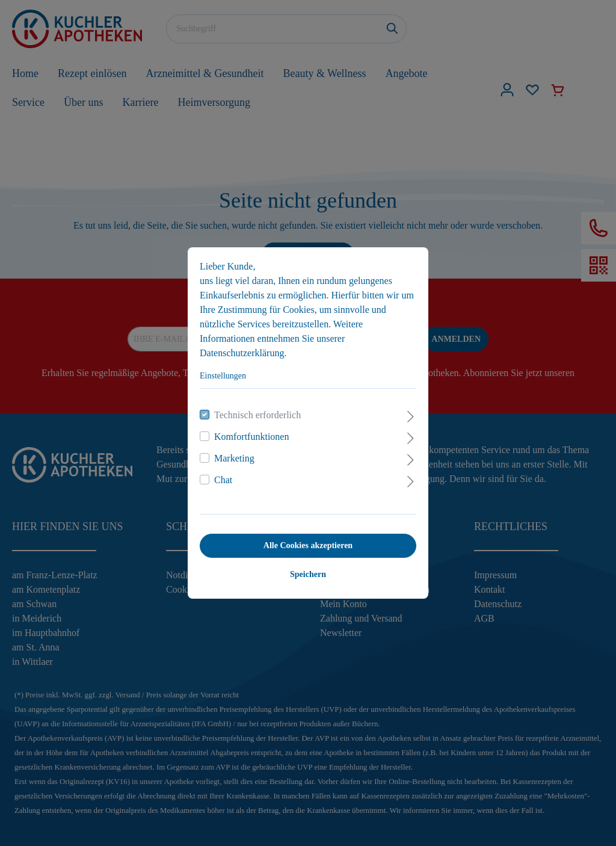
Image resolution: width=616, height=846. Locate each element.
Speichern (308, 574)
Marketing (234, 458)
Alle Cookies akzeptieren (308, 545)
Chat (223, 480)
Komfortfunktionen (251, 437)
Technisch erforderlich (257, 415)
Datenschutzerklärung (242, 353)
